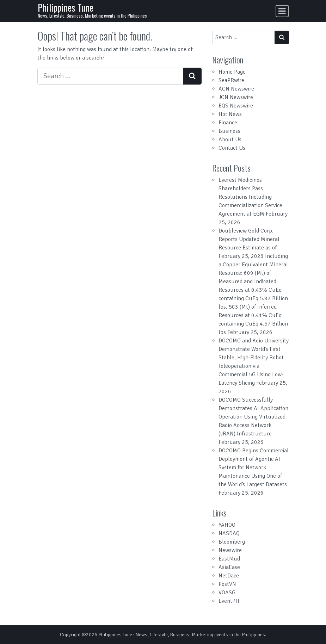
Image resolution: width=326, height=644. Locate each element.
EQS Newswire (236, 106)
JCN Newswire (236, 97)
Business (229, 131)
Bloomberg (232, 542)
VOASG (227, 593)
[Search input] (110, 76)
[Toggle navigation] (282, 11)
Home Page (232, 72)
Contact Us (232, 148)
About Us (230, 140)
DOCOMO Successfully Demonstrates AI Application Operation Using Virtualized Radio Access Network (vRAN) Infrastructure (253, 417)
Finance (228, 123)
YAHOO (227, 525)
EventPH (229, 601)
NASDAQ (229, 533)
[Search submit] (192, 76)
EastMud (229, 559)
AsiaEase (229, 567)
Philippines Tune (66, 7)
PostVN (227, 584)
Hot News (230, 114)
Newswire (230, 550)
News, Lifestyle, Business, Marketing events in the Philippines (200, 635)
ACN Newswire (236, 89)
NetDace (229, 576)
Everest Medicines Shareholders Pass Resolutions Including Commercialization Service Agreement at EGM (250, 197)
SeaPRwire (231, 80)
